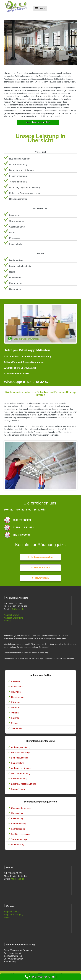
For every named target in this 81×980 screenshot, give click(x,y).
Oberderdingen (18, 697)
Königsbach (17, 702)
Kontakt (8, 621)
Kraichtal (15, 718)
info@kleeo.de (17, 609)
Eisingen (15, 723)
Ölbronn (15, 713)
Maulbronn (16, 708)
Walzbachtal (17, 687)
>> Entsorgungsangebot (40, 557)
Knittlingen (16, 681)
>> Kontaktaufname (40, 567)
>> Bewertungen (40, 578)
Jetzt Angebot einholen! (38, 122)
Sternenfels (16, 728)
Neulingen (16, 692)
